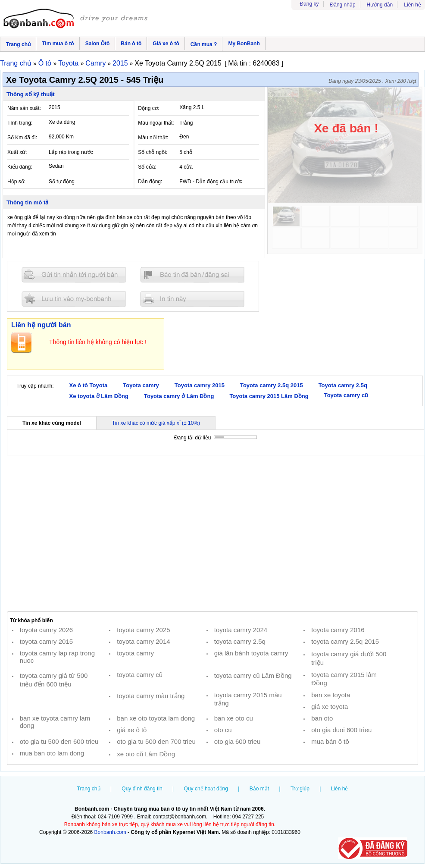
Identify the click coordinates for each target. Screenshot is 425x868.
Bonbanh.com (110, 832)
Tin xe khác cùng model (52, 423)
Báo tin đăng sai (192, 275)
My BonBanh (244, 44)
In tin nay (192, 299)
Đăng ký (309, 4)
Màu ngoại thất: (156, 123)
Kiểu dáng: (20, 167)
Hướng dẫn (380, 5)
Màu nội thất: (153, 138)
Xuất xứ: (17, 152)
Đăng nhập (343, 5)
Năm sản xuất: (24, 108)
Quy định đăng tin (142, 789)
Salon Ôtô (98, 44)
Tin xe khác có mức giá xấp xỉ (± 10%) (156, 423)
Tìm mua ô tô (58, 44)
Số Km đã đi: (22, 138)
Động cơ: (148, 108)
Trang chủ (18, 44)
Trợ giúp (300, 789)
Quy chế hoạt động (206, 789)
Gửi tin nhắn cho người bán (74, 275)
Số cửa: (147, 167)
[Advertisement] (212, 533)
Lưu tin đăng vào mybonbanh (74, 299)
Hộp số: (16, 182)
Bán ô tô (131, 44)
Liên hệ (412, 5)
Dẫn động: (150, 182)
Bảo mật (259, 789)
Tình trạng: (20, 123)
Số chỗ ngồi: (153, 152)
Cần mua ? (204, 44)
